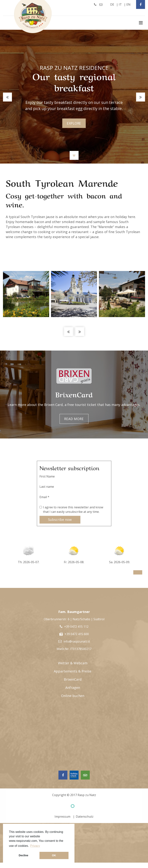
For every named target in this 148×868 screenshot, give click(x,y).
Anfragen (73, 688)
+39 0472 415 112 (76, 627)
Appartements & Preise (73, 671)
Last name (47, 487)
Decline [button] (24, 855)
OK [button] (54, 855)
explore (74, 123)
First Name (47, 476)
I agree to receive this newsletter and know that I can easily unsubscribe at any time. (73, 509)
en (128, 4)
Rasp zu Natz (87, 795)
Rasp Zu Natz (33, 17)
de (112, 4)
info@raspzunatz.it (77, 642)
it (120, 4)
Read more (74, 419)
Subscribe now (60, 519)
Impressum (62, 817)
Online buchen (73, 696)
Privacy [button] (35, 846)
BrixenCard (73, 680)
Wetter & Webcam (73, 663)
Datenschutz (85, 817)
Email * (44, 497)
